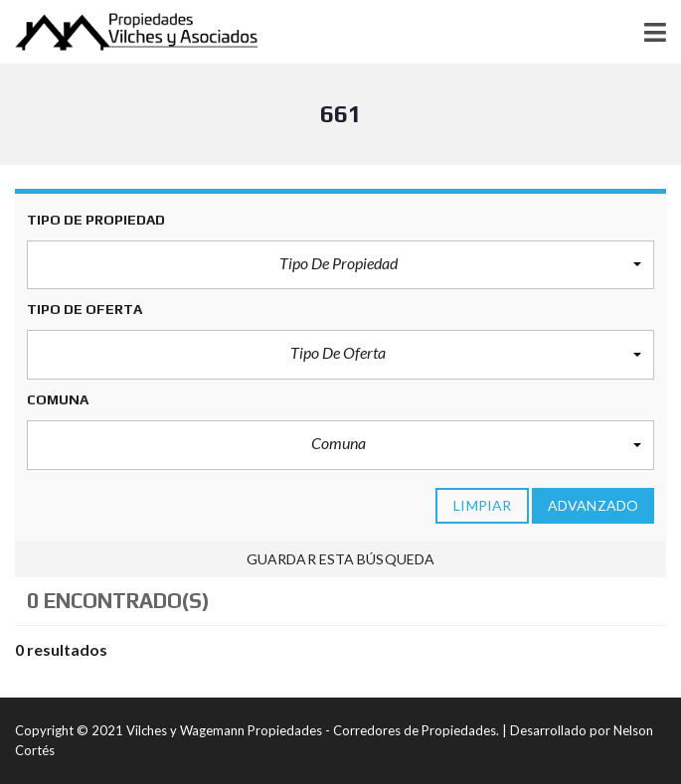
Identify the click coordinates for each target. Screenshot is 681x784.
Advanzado (593, 505)
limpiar (482, 505)
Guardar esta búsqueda (340, 559)
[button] (340, 265)
